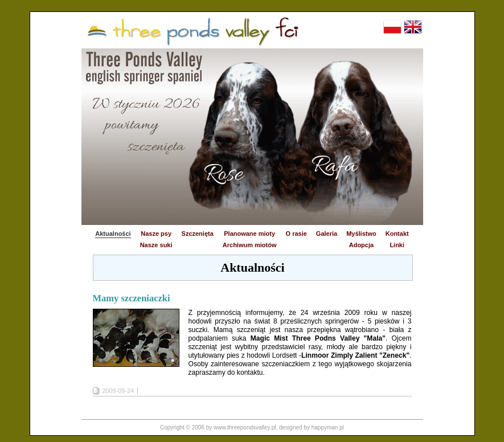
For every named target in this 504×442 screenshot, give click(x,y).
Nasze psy (156, 234)
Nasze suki (156, 245)
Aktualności (113, 234)
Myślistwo (361, 234)
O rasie (296, 234)
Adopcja (361, 245)
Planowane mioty (249, 234)
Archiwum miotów (250, 245)
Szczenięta (198, 234)
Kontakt (397, 234)
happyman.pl (328, 427)
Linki (397, 245)
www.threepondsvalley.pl (245, 427)
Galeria (327, 234)
